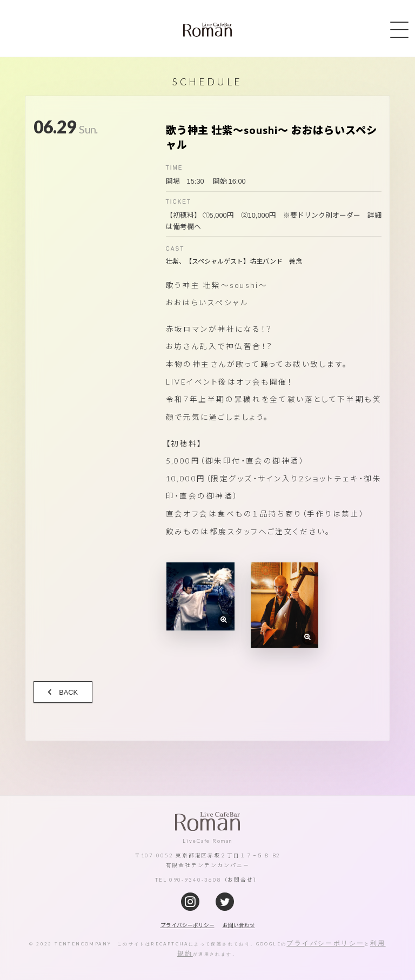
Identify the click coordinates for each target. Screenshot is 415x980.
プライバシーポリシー (325, 943)
